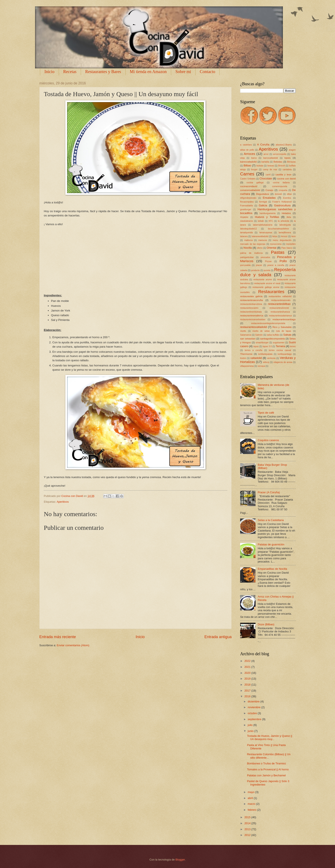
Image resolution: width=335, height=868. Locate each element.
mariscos (263, 240)
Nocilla (248, 248)
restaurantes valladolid (280, 296)
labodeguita (285, 225)
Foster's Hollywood (282, 202)
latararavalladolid (260, 236)
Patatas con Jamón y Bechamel (266, 775)
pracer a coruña (276, 265)
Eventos (287, 198)
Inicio (49, 72)
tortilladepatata (265, 354)
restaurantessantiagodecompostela (268, 323)
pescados (265, 257)
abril (251, 798)
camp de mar (270, 170)
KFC (271, 221)
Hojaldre (244, 217)
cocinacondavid (249, 186)
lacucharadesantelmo (278, 229)
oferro (260, 248)
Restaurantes (271, 292)
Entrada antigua (218, 637)
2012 (248, 835)
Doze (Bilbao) (266, 624)
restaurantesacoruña (251, 300)
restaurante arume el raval (267, 283)
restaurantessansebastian (253, 319)
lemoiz (284, 236)
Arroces (249, 154)
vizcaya (261, 366)
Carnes (247, 174)
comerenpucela (280, 186)
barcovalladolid (271, 158)
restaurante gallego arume (266, 287)
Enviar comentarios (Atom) (73, 645)
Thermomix (246, 354)
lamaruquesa (266, 233)
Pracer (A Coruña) (269, 492)
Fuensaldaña (247, 206)
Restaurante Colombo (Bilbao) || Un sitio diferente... (269, 756)
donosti (278, 194)
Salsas (287, 335)
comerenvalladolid (250, 190)
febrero (252, 810)
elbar (289, 194)
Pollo (283, 261)
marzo (252, 804)
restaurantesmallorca (252, 316)
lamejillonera (285, 233)
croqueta (283, 190)
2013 (248, 829)
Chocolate (266, 178)
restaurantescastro (249, 308)
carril (268, 175)
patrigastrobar (247, 257)
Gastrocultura (282, 205)
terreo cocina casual (280, 350)
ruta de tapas (284, 331)
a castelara (246, 145)
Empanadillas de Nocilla (272, 569)
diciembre (254, 701)
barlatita (265, 162)
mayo (251, 792)
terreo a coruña (254, 350)
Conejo (270, 190)
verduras (271, 358)
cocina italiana (281, 183)
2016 (248, 696)
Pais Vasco (287, 248)
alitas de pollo (247, 150)
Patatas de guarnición (271, 544)
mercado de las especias (253, 244)
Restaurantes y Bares (103, 72)
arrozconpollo (280, 154)
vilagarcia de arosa (283, 362)
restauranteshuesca (280, 312)
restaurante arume (263, 280)
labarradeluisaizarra (263, 225)
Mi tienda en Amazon (148, 72)
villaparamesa (247, 366)
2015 (248, 817)
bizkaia (260, 166)
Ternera (280, 346)
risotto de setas (261, 331)
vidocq (266, 362)
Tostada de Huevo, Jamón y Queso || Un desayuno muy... (270, 737)
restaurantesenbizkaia (251, 312)
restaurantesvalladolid (253, 327)
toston (243, 358)
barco (254, 158)
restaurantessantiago (284, 319)
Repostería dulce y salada (268, 272)
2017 (248, 691)
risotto (243, 331)
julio (250, 725)
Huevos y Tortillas (267, 217)
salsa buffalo (273, 335)
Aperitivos (63, 502)
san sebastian (248, 339)
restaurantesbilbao (279, 304)
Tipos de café (266, 413)
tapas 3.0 (267, 346)
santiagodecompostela (272, 339)
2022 (248, 661)
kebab (261, 221)
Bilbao (247, 165)
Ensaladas (269, 198)
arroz (266, 154)
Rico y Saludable (282, 327)
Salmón (259, 335)
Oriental (271, 248)
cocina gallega (255, 183)
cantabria (287, 170)
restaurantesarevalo (281, 300)
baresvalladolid (248, 162)
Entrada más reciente (58, 637)
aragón (292, 150)
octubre (253, 713)
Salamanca (246, 335)
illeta (289, 217)
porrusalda (245, 265)
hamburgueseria (267, 213)
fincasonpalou (247, 202)
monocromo (276, 244)
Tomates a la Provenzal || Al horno (268, 769)
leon (293, 236)
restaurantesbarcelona (251, 304)
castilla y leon (283, 175)
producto (256, 270)
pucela (267, 270)
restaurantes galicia (251, 296)
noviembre (254, 707)
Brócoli (281, 166)
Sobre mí (183, 72)
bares (287, 158)
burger (254, 170)
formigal (263, 202)
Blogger (180, 860)
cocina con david (286, 179)
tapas (256, 346)
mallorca (248, 240)
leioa (275, 236)
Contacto (207, 72)
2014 (248, 823)
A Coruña (263, 145)
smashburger (262, 343)
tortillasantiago (285, 354)
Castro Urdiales (248, 179)
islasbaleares (247, 221)
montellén (291, 244)
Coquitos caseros (268, 440)
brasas (271, 166)
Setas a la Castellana (271, 520)
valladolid (256, 358)
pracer (259, 265)
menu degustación (282, 240)
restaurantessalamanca (280, 316)
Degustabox (263, 194)
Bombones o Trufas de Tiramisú (266, 763)
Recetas (70, 72)
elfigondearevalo (248, 198)
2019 (248, 679)
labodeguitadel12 (248, 229)
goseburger (246, 209)
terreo (293, 346)
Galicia (263, 205)
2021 (248, 667)
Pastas (278, 252)
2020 (248, 673)
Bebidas (278, 162)
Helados (286, 213)
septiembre (255, 719)
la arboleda (283, 221)
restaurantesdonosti (279, 308)
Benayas (291, 162)
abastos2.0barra (284, 145)
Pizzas (268, 261)
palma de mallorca (251, 253)
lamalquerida (246, 233)
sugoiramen (279, 343)
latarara (244, 236)
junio (251, 731)
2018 (248, 685)
